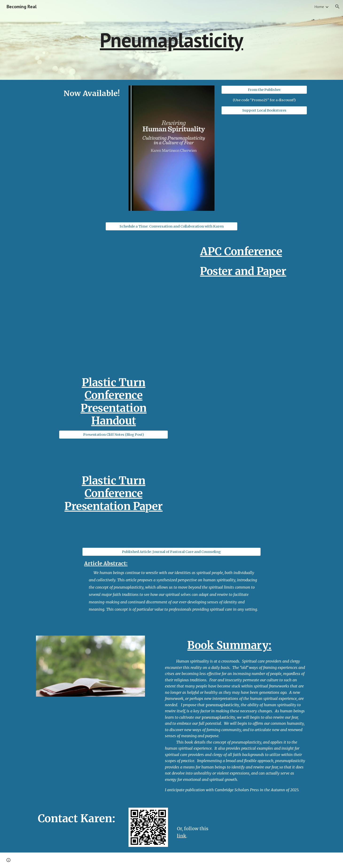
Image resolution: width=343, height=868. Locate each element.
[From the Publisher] (264, 90)
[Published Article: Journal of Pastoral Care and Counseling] (171, 552)
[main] (171, 40)
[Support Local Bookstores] (264, 110)
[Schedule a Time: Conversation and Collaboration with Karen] (171, 226)
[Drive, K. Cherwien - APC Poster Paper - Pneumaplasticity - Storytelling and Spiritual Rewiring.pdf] (253, 321)
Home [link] (319, 7)
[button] (337, 7)
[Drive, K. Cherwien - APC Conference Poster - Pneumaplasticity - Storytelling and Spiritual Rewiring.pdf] (102, 291)
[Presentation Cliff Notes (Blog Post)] (113, 435)
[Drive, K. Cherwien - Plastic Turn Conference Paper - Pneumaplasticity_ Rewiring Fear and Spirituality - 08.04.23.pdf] (241, 504)
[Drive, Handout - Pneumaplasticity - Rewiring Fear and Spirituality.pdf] (241, 417)
